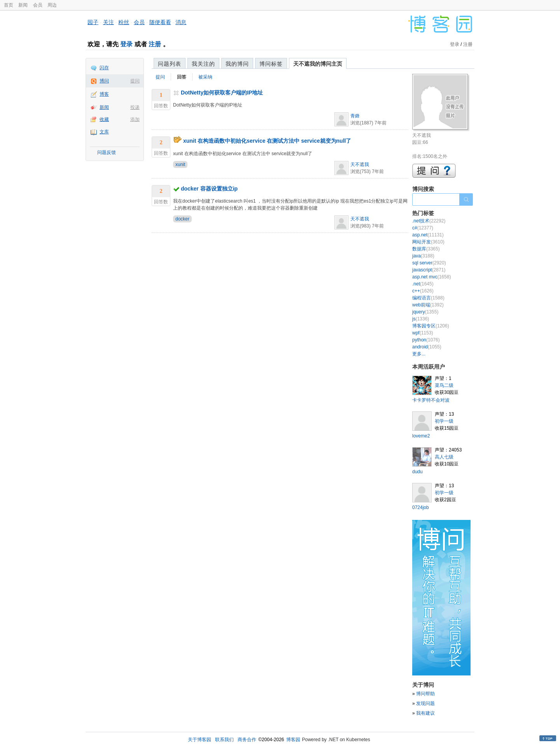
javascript (429, 270)
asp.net (428, 235)
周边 (52, 5)
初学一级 (444, 421)
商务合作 (247, 740)
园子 (93, 22)
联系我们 (224, 740)
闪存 (104, 68)
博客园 (293, 740)
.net (423, 284)
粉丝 (124, 22)
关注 (108, 22)
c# (423, 228)
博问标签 (271, 64)
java (423, 256)
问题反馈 (107, 152)
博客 (104, 94)
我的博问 (237, 64)
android (427, 347)
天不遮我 (360, 164)
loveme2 (421, 436)
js (421, 319)
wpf (423, 333)
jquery (425, 312)
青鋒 (355, 116)
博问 (104, 81)
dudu (417, 472)
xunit (180, 164)
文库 (104, 132)
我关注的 (203, 64)
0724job (421, 507)
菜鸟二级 (444, 385)
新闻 (23, 5)
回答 (182, 77)
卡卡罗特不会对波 (431, 400)
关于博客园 (199, 740)
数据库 (426, 249)
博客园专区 (431, 326)
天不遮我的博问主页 (318, 64)
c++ (423, 291)
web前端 (428, 305)
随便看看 (160, 22)
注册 (155, 44)
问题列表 (170, 64)
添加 (135, 119)
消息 (181, 22)
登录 (126, 44)
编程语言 (428, 298)
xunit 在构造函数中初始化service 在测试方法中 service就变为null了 (267, 141)
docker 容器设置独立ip (209, 189)
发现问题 (425, 703)
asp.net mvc (431, 277)
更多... (419, 354)
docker (182, 219)
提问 (135, 81)
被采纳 (205, 77)
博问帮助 (425, 694)
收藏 (104, 119)
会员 (38, 5)
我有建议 (425, 713)
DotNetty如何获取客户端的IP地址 (222, 93)
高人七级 (444, 457)
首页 (9, 5)
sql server (429, 263)
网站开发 (428, 242)
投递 (135, 107)
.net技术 (429, 221)
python (426, 340)
